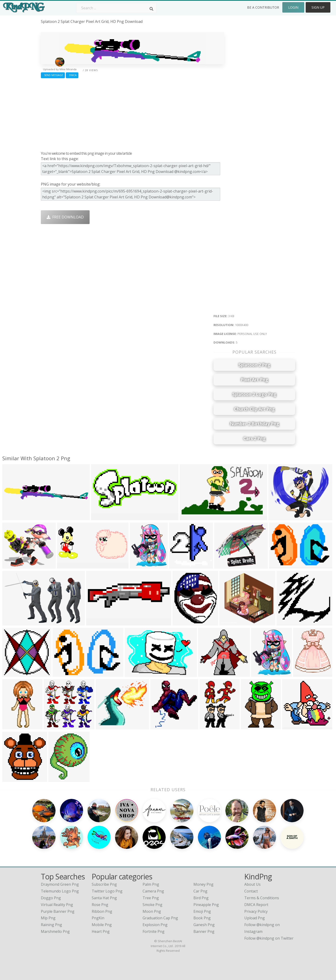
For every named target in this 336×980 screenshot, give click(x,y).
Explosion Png (155, 925)
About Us (252, 884)
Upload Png (255, 918)
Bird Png (201, 898)
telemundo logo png (60, 891)
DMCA (72, 75)
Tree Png (151, 898)
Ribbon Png (102, 911)
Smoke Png (152, 905)
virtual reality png (57, 905)
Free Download (65, 217)
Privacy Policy (256, 911)
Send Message (53, 75)
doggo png (51, 898)
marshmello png (55, 931)
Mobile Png (102, 925)
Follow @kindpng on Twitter (269, 938)
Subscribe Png (104, 884)
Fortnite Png (154, 931)
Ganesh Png (204, 925)
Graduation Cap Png (160, 918)
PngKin (98, 918)
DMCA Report (256, 905)
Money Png (203, 884)
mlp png (48, 918)
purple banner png (58, 911)
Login (293, 7)
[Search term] (116, 8)
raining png (51, 925)
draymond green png (60, 884)
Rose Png (100, 905)
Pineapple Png (206, 905)
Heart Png (101, 931)
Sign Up (318, 7)
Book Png (202, 918)
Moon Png (152, 911)
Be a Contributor (263, 7)
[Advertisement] (132, 113)
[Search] (151, 9)
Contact (251, 891)
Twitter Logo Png (107, 891)
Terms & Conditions (262, 898)
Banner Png (204, 931)
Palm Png (151, 884)
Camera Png (153, 891)
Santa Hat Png (104, 898)
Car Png (200, 891)
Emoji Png (202, 911)
